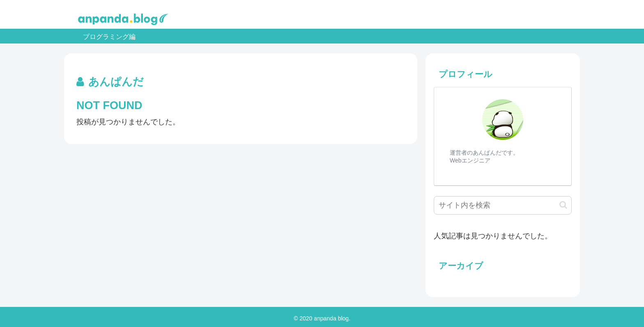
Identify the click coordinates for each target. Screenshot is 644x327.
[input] (503, 205)
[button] (563, 205)
